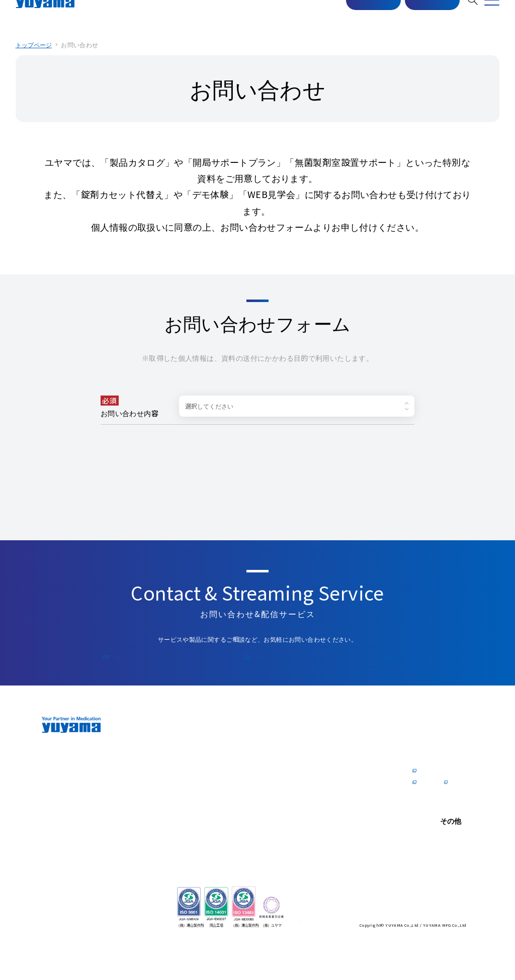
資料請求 (328, 789)
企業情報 (175, 743)
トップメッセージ (183, 758)
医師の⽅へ (334, 743)
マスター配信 (360, 16)
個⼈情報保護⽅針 (435, 885)
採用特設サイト (433, 812)
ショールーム (253, 758)
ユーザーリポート (259, 781)
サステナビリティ (257, 827)
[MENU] (492, 16)
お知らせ (424, 873)
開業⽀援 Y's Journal (343, 812)
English (422, 915)
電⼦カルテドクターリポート (351, 773)
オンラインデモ (256, 769)
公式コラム (359, 668)
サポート (250, 804)
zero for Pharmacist (177, 773)
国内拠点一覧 (178, 812)
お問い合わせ (418, 16)
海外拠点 (172, 823)
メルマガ (262, 668)
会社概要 (172, 789)
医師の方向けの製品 (342, 758)
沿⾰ (166, 800)
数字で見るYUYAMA (427, 785)
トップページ (34, 45)
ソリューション (181, 835)
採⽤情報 (427, 743)
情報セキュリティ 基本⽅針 (435, 900)
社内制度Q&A (430, 800)
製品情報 (250, 743)
